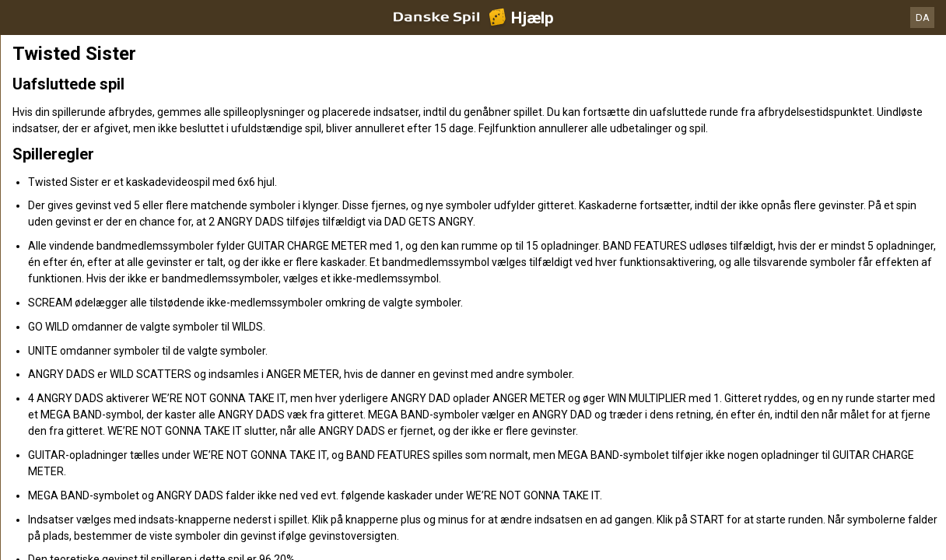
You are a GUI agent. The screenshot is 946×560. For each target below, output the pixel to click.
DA (923, 17)
